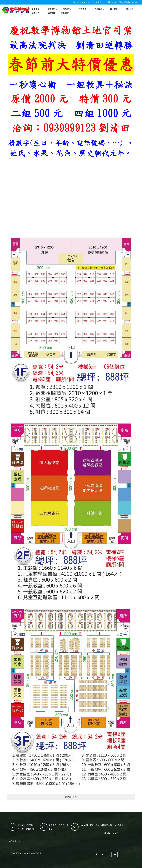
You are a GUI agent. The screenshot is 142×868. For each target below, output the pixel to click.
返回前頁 (71, 797)
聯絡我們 (131, 9)
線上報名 (115, 9)
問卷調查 (65, 13)
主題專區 (84, 9)
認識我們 (37, 13)
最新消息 (37, 9)
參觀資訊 (52, 9)
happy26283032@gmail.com (126, 2)
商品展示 (68, 9)
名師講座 (99, 9)
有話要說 (51, 13)
